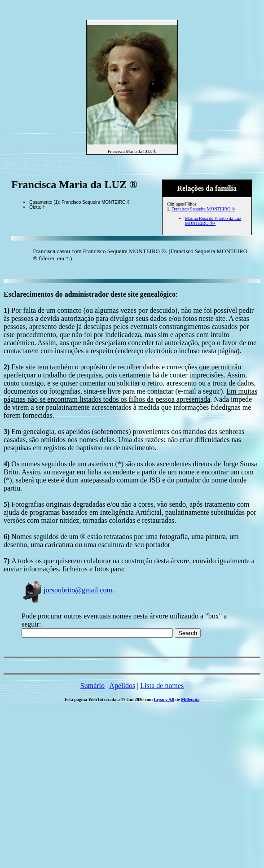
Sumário (92, 686)
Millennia (190, 699)
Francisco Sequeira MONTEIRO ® (203, 209)
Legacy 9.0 (164, 699)
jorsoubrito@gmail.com (67, 590)
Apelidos (122, 686)
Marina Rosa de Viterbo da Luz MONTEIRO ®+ (213, 221)
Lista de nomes (162, 686)
